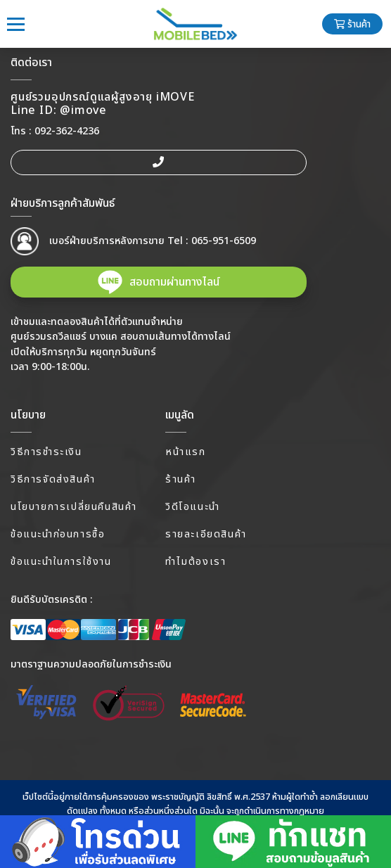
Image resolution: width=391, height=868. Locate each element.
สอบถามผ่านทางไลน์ (174, 282)
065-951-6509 (224, 241)
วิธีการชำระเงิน (46, 452)
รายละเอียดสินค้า (206, 534)
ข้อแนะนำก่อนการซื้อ (58, 534)
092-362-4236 (67, 131)
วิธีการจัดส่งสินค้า (53, 479)
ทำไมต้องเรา (195, 562)
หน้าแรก (186, 452)
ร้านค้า (352, 25)
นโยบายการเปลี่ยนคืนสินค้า (74, 507)
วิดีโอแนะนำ (193, 507)
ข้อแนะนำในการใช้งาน (61, 562)
